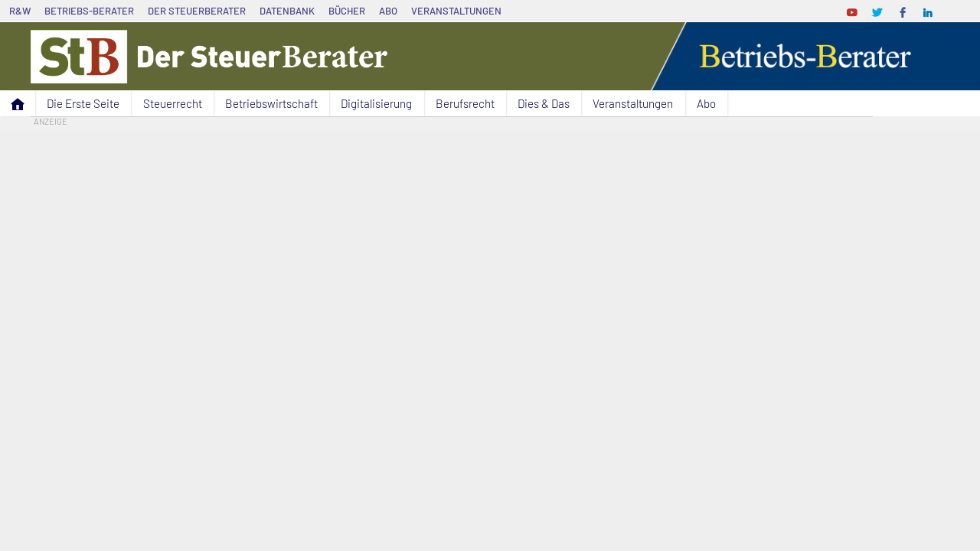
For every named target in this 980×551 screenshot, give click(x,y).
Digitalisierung (376, 103)
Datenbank (287, 11)
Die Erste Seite (83, 103)
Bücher (347, 11)
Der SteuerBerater (197, 11)
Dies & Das (544, 103)
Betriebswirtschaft (271, 103)
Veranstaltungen (456, 11)
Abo (388, 11)
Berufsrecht (465, 103)
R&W (20, 11)
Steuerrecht (173, 103)
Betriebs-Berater (89, 11)
